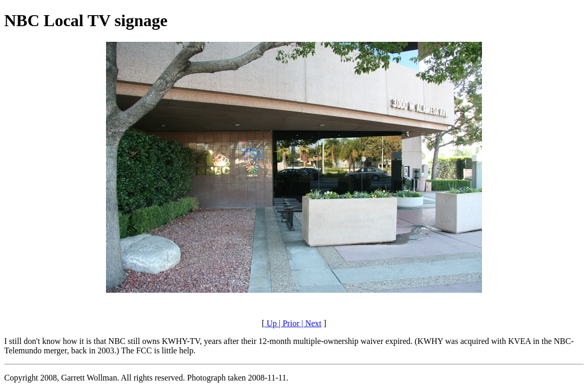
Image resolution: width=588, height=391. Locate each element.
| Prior (288, 323)
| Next (310, 323)
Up (271, 323)
